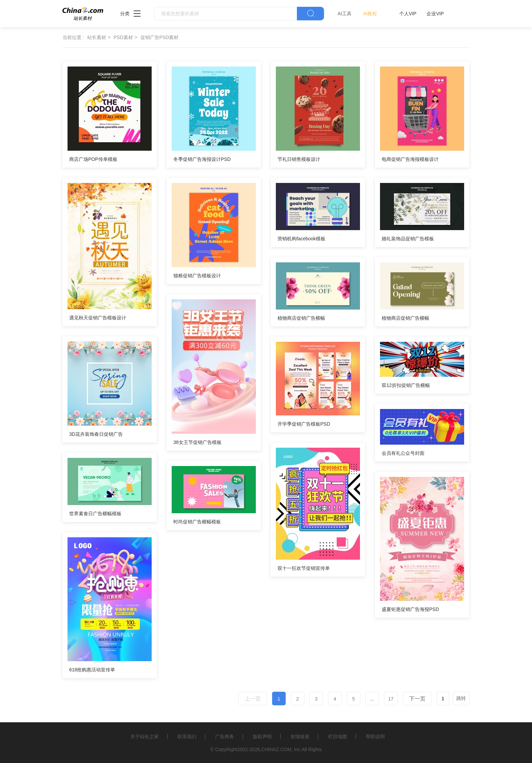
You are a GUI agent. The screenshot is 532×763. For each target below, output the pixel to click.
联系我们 (187, 737)
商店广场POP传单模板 (93, 159)
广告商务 (225, 737)
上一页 (253, 699)
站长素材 (97, 37)
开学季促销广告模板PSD (304, 424)
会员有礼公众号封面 (403, 453)
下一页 (417, 699)
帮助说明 (375, 737)
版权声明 (262, 737)
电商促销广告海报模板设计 (410, 159)
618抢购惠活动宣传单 (92, 670)
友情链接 (300, 737)
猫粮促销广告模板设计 (197, 276)
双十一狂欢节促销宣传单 (304, 568)
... (372, 699)
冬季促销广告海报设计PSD (202, 159)
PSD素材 (123, 37)
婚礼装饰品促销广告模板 (408, 239)
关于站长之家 (145, 737)
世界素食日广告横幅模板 (95, 514)
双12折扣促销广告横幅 (406, 385)
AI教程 (370, 14)
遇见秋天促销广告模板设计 (98, 318)
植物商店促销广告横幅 (301, 318)
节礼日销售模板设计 (299, 159)
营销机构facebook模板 (301, 239)
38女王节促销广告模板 (197, 442)
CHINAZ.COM (276, 749)
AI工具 (345, 14)
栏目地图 (338, 737)
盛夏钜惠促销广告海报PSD (410, 609)
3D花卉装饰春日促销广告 (96, 434)
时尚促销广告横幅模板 (197, 522)
